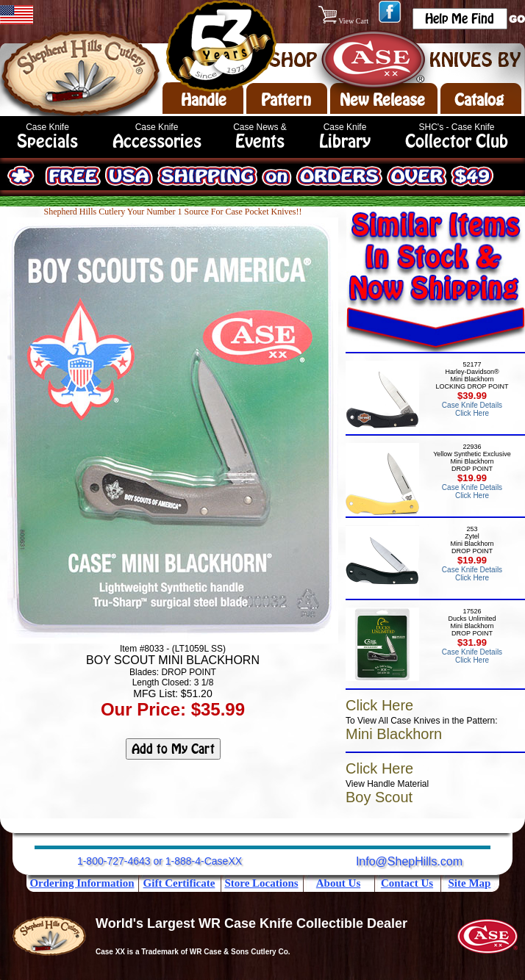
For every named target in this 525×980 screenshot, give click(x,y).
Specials (47, 141)
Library (345, 141)
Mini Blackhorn (394, 734)
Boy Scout (379, 797)
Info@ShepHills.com (409, 861)
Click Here (379, 705)
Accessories (157, 141)
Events (260, 141)
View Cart (344, 21)
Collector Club (457, 141)
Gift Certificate (179, 883)
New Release (382, 100)
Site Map (470, 883)
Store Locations (261, 883)
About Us (338, 883)
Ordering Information (82, 883)
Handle (204, 100)
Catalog (479, 100)
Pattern (286, 100)
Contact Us (407, 883)
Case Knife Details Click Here (472, 409)
